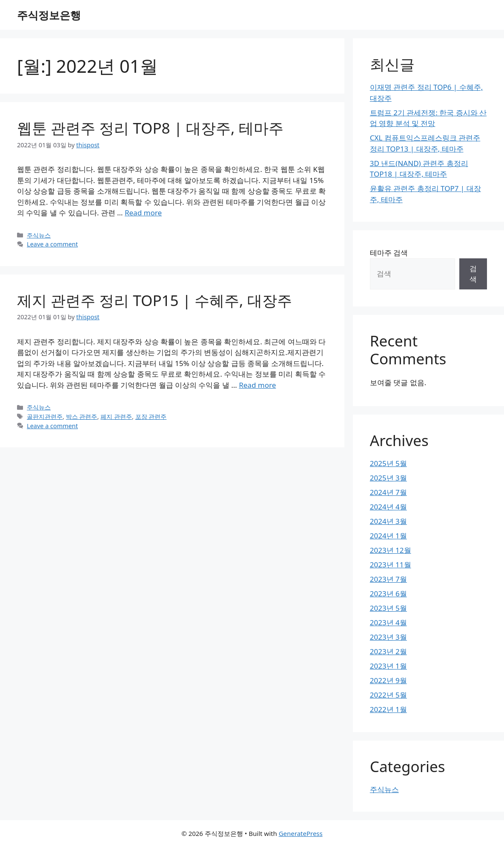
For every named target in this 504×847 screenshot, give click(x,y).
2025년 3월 (388, 478)
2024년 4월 (388, 507)
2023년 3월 (388, 637)
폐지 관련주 (116, 416)
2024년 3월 (388, 521)
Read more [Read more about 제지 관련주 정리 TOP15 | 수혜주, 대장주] (257, 385)
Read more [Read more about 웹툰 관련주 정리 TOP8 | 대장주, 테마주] (143, 213)
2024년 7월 (388, 492)
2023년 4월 (388, 622)
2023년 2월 (388, 651)
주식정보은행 (49, 15)
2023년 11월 (391, 565)
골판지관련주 (45, 416)
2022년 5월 (388, 695)
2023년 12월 (391, 550)
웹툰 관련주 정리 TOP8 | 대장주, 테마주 (150, 128)
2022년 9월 (388, 680)
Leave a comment (52, 244)
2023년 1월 (388, 666)
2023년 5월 (388, 608)
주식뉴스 (39, 235)
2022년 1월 (388, 709)
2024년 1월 (388, 536)
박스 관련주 (82, 416)
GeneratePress (301, 833)
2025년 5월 (388, 463)
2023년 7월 (388, 579)
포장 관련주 (151, 416)
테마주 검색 (389, 253)
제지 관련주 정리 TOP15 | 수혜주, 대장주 (155, 300)
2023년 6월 (388, 594)
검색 (473, 274)
